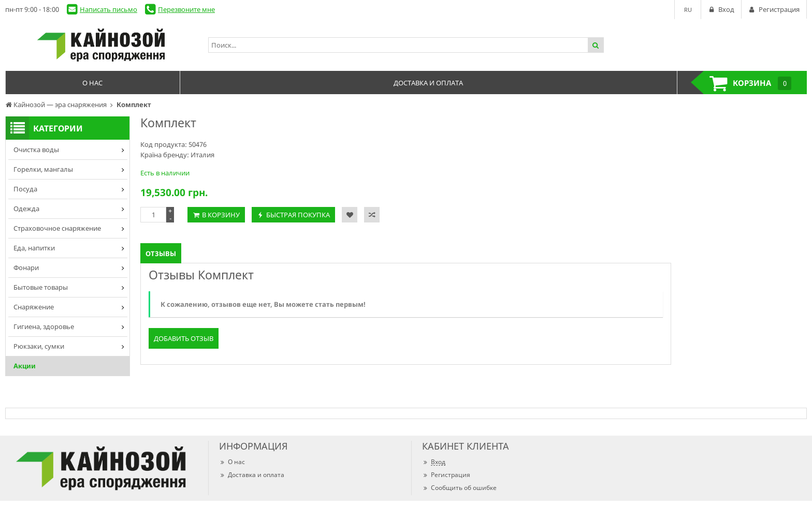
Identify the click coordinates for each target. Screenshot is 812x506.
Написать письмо (108, 9)
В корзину (221, 215)
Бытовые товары (41, 287)
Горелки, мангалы (43, 169)
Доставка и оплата (252, 475)
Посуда (25, 189)
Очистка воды (36, 150)
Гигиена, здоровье (44, 326)
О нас (232, 462)
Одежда (26, 209)
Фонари (26, 267)
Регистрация (446, 475)
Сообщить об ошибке (459, 488)
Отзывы (161, 254)
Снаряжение (34, 307)
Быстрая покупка (298, 215)
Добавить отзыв (184, 338)
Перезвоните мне (186, 9)
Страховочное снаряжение (57, 228)
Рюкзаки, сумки (39, 346)
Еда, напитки (34, 248)
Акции (25, 366)
